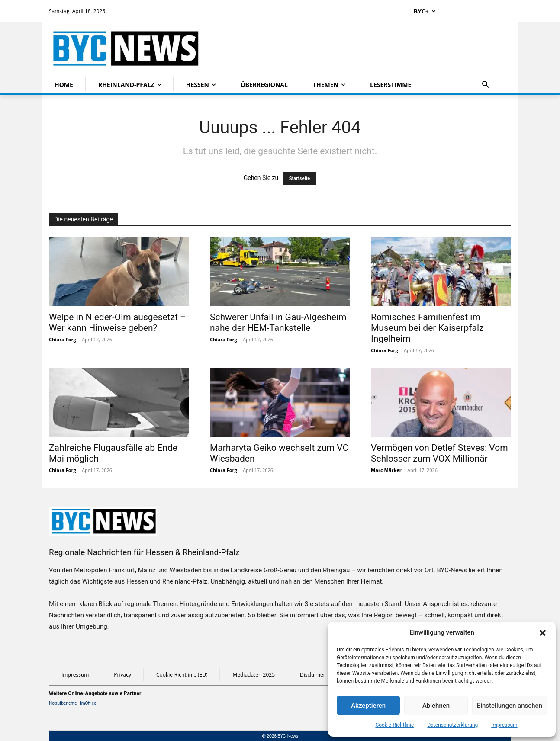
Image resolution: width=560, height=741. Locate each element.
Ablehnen (436, 706)
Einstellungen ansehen (510, 706)
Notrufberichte (63, 703)
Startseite (300, 178)
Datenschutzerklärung (452, 725)
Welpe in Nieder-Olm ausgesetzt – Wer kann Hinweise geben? (117, 322)
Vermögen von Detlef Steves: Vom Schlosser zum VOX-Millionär (439, 453)
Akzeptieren (368, 706)
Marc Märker (386, 470)
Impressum (504, 725)
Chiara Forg (63, 339)
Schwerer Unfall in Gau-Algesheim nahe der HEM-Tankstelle (278, 322)
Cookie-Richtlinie (394, 725)
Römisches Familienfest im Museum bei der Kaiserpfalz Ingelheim (427, 328)
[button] (543, 633)
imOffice (88, 703)
